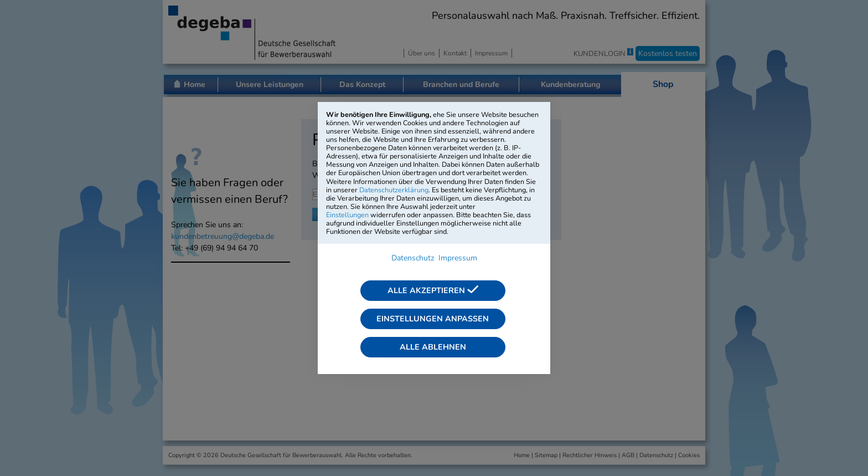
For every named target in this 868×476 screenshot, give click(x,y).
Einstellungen (347, 215)
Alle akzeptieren (433, 290)
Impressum (458, 258)
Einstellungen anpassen (433, 319)
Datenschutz (413, 258)
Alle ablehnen (433, 347)
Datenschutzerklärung (394, 190)
